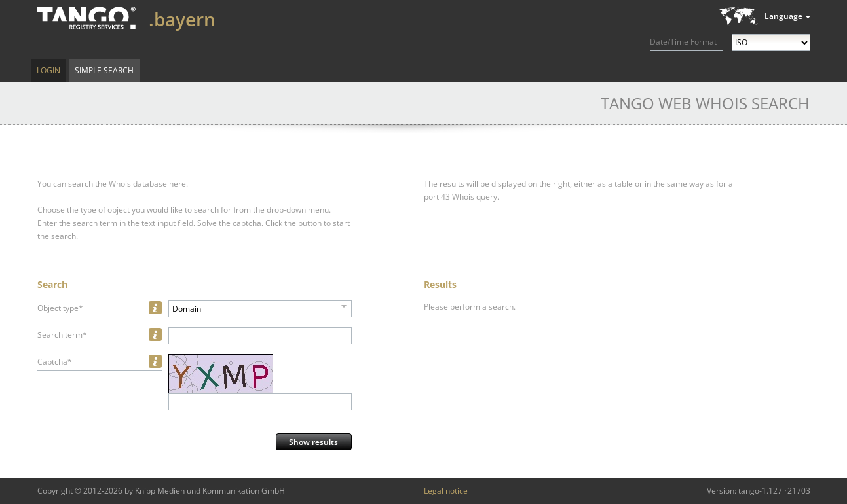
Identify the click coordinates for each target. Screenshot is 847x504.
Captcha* (55, 362)
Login (48, 70)
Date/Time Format (683, 42)
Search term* (62, 335)
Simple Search (104, 70)
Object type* (60, 308)
